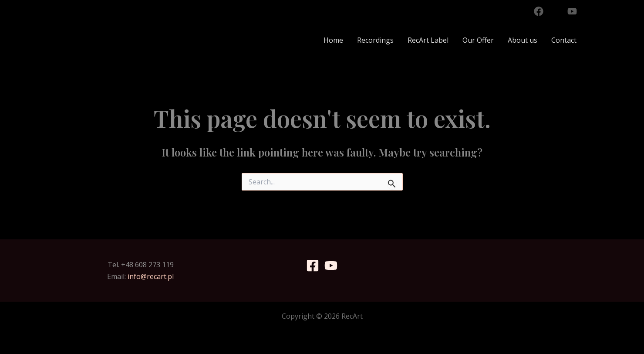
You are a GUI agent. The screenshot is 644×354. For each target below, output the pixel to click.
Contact (564, 40)
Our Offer (478, 40)
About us (523, 40)
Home (333, 40)
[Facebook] (539, 11)
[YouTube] (572, 11)
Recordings (375, 40)
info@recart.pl (151, 276)
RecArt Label (428, 40)
